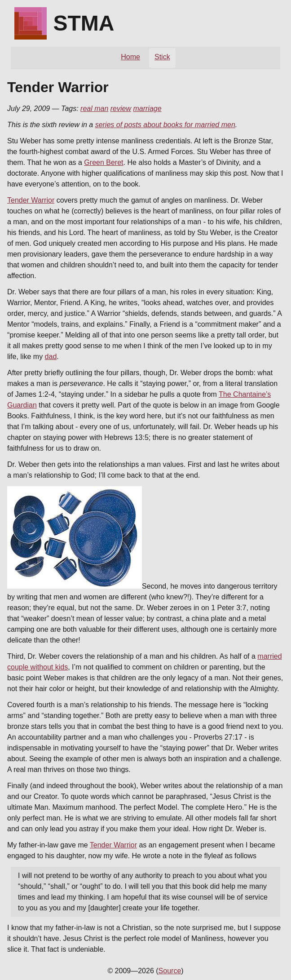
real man (94, 109)
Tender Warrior (31, 200)
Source (170, 971)
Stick (162, 57)
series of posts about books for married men (165, 125)
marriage (147, 109)
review (121, 109)
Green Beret (104, 162)
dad (51, 357)
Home (130, 57)
